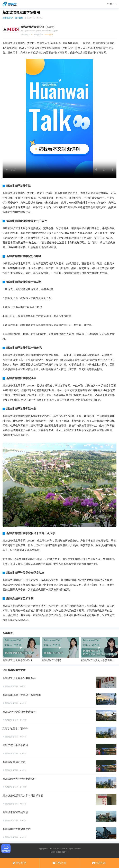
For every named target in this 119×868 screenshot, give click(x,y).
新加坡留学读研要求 (14, 762)
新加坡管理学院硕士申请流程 (19, 712)
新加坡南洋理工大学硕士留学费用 (22, 695)
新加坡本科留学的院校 (15, 812)
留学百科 (19, 18)
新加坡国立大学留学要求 (17, 829)
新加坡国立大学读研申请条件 (19, 779)
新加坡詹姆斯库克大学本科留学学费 (23, 796)
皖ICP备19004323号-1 (59, 852)
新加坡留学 (8, 18)
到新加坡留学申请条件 (15, 729)
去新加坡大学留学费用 (15, 745)
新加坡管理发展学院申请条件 (19, 678)
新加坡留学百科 (12, 686)
